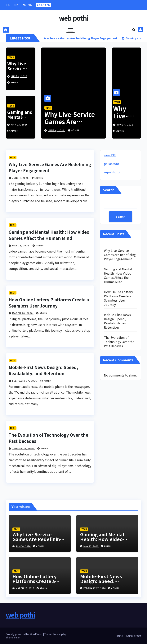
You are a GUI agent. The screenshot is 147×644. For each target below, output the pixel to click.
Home (119, 636)
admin (13, 82)
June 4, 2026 (19, 76)
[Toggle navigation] (71, 30)
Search (109, 190)
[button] (134, 30)
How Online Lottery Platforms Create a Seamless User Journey (49, 303)
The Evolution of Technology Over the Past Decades (119, 342)
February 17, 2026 (25, 381)
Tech (11, 57)
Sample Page (134, 636)
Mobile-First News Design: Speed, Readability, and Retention (43, 370)
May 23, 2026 (19, 124)
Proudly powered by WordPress (24, 634)
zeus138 (110, 155)
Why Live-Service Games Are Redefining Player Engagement (71, 125)
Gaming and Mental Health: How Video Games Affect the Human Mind (49, 235)
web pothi (74, 18)
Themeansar (13, 637)
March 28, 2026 (23, 313)
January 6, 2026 (23, 448)
